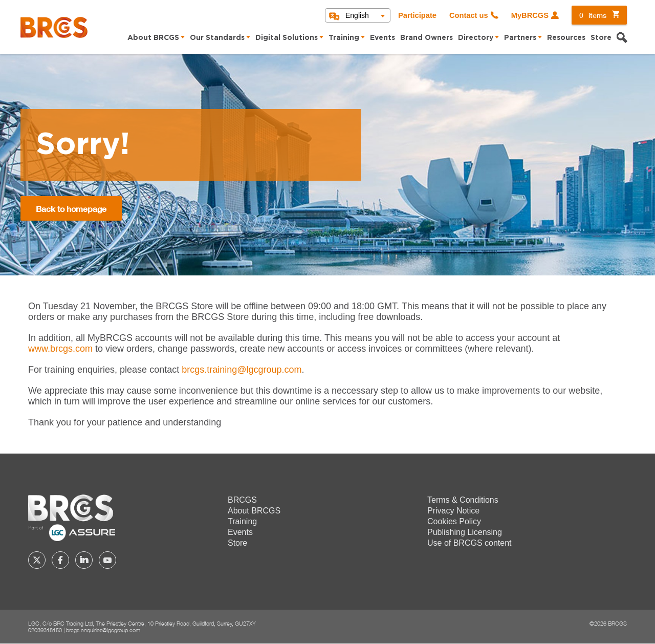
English (357, 15)
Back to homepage (71, 209)
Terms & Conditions (463, 500)
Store (601, 38)
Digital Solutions (287, 38)
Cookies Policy (454, 521)
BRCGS (242, 500)
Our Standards (217, 38)
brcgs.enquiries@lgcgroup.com (103, 630)
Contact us (469, 15)
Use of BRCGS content (470, 543)
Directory (476, 38)
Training (344, 38)
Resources (566, 38)
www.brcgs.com (60, 349)
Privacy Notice (453, 511)
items (593, 15)
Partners (520, 38)
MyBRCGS (530, 15)
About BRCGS (153, 38)
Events (383, 38)
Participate (417, 15)
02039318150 (45, 630)
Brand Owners (427, 38)
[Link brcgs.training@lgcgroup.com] (242, 370)
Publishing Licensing (465, 532)
